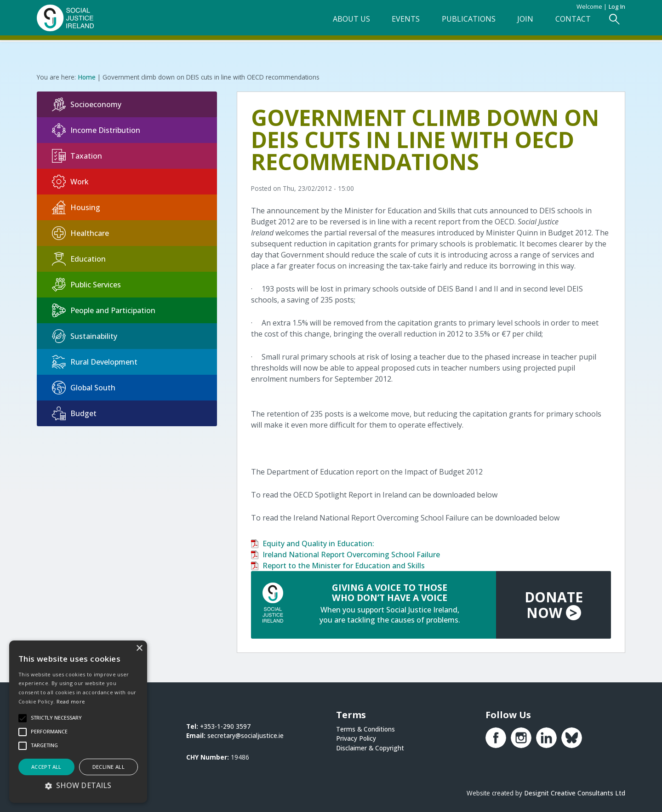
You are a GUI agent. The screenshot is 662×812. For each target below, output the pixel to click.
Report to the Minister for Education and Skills (344, 565)
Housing (76, 206)
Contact (568, 23)
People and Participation (104, 309)
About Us (328, 23)
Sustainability (85, 335)
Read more (71, 701)
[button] (78, 785)
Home (87, 76)
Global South (84, 387)
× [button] (139, 649)
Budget (74, 412)
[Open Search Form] (613, 24)
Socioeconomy (87, 103)
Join (516, 23)
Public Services (86, 284)
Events (387, 23)
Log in (617, 6)
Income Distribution (96, 129)
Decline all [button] (108, 767)
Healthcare (80, 232)
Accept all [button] (46, 767)
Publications (454, 23)
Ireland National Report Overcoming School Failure (351, 554)
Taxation (77, 155)
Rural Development (95, 361)
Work (70, 181)
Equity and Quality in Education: (318, 543)
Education (79, 258)
